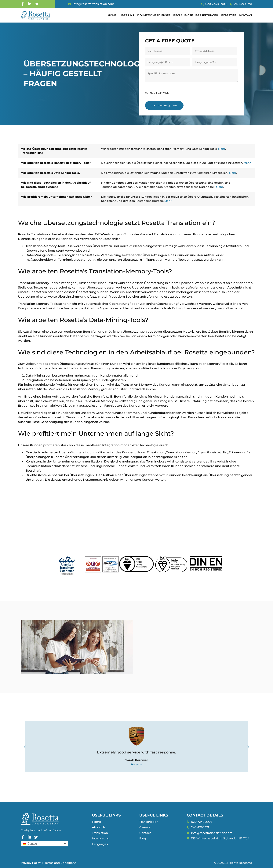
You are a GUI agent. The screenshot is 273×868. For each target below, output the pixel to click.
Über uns (127, 15)
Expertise (229, 15)
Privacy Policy (31, 863)
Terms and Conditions (60, 863)
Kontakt (246, 15)
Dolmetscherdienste (154, 15)
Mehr (222, 149)
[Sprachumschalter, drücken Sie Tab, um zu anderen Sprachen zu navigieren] (44, 844)
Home (112, 15)
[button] (25, 747)
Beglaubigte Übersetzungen (196, 15)
